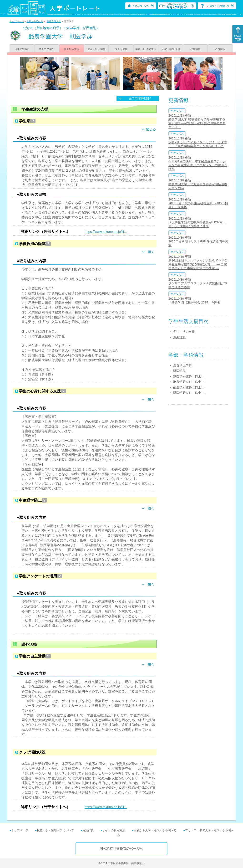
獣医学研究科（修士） (189, 393)
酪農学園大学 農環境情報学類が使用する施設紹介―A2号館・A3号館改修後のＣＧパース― (197, 123)
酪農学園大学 (54, 21)
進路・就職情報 (96, 49)
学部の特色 (22, 49)
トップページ (17, 21)
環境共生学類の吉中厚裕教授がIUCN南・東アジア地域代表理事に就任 (197, 224)
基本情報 (220, 49)
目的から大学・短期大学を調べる (155, 830)
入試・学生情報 (171, 49)
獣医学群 (179, 371)
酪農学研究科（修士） (189, 382)
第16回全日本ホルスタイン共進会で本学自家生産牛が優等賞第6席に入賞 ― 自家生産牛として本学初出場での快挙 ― (198, 264)
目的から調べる (35, 21)
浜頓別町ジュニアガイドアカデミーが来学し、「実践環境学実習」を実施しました (198, 144)
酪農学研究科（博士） (189, 387)
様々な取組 (121, 49)
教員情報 (195, 49)
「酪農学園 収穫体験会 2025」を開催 (194, 302)
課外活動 (179, 337)
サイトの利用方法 (114, 830)
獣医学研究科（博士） (189, 376)
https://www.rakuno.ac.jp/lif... (106, 232)
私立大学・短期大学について (55, 830)
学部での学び (47, 49)
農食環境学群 (182, 365)
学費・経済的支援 (146, 49)
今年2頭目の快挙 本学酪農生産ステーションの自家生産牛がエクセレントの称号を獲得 (198, 165)
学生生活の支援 (184, 332)
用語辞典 (88, 830)
